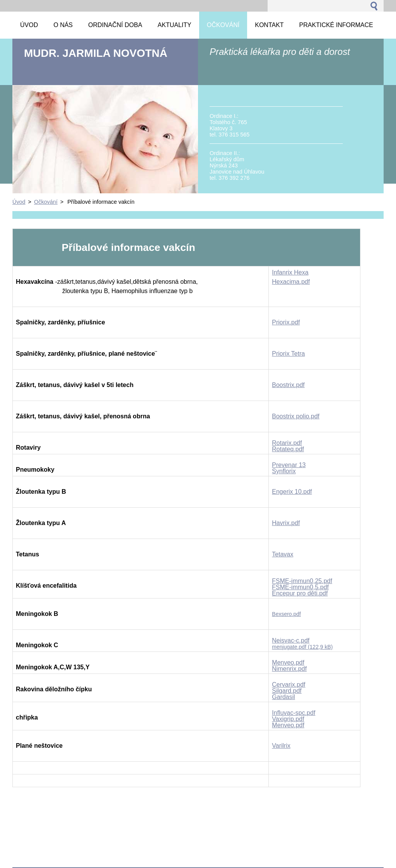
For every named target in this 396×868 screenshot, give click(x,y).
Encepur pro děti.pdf (300, 593)
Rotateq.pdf (288, 449)
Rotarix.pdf (287, 443)
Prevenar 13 (289, 465)
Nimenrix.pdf (289, 669)
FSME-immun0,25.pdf (302, 581)
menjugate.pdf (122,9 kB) (302, 647)
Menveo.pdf (288, 663)
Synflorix (284, 471)
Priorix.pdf (286, 322)
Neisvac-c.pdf (291, 640)
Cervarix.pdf (288, 685)
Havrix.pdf (286, 523)
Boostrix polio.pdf (296, 416)
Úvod (19, 202)
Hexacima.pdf (291, 282)
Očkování (46, 202)
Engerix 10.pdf (292, 492)
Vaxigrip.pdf (288, 719)
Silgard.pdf (287, 691)
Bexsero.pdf (286, 614)
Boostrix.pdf (288, 385)
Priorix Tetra (288, 354)
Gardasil (283, 697)
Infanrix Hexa (290, 272)
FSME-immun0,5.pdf (300, 587)
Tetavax (282, 554)
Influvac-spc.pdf (294, 713)
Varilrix (281, 746)
